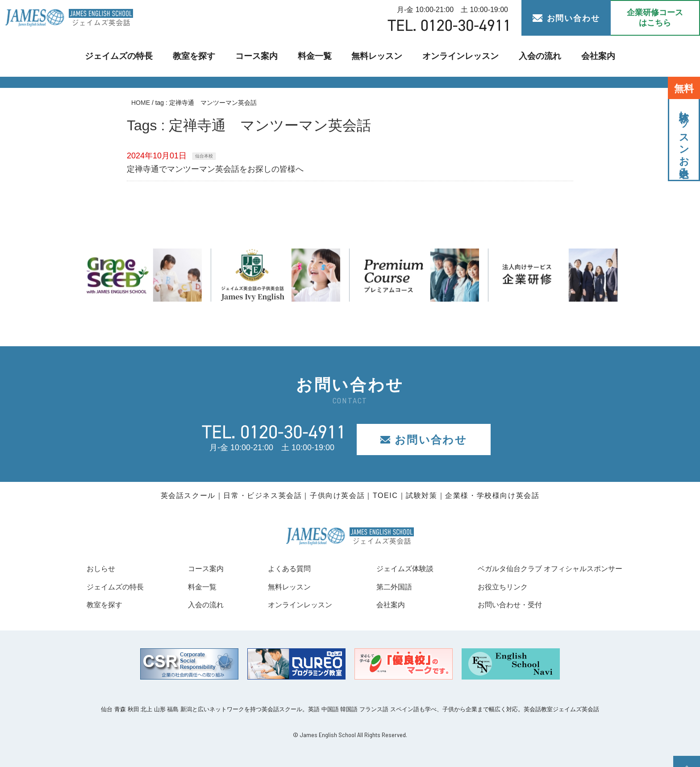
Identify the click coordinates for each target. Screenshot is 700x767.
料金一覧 (316, 56)
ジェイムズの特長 (125, 56)
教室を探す (198, 56)
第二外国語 (382, 587)
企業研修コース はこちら (655, 18)
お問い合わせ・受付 (496, 605)
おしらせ (103, 568)
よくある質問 (281, 568)
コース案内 (259, 56)
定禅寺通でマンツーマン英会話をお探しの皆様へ (215, 169)
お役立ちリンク (487, 587)
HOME (141, 103)
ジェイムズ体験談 (394, 568)
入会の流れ (532, 56)
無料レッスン (377, 56)
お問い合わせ (566, 18)
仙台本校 (204, 156)
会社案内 (590, 56)
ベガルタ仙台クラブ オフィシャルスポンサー (541, 568)
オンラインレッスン (456, 56)
